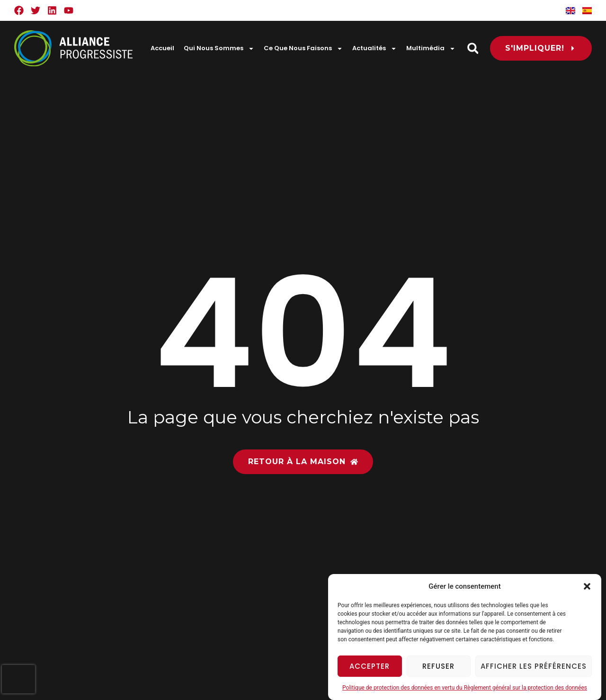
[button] (587, 586)
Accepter (370, 666)
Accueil (162, 48)
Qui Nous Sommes (219, 49)
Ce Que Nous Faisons (303, 49)
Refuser (438, 666)
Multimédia (431, 49)
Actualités (374, 49)
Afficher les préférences (534, 666)
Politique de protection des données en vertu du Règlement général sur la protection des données (465, 688)
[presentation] (18, 679)
